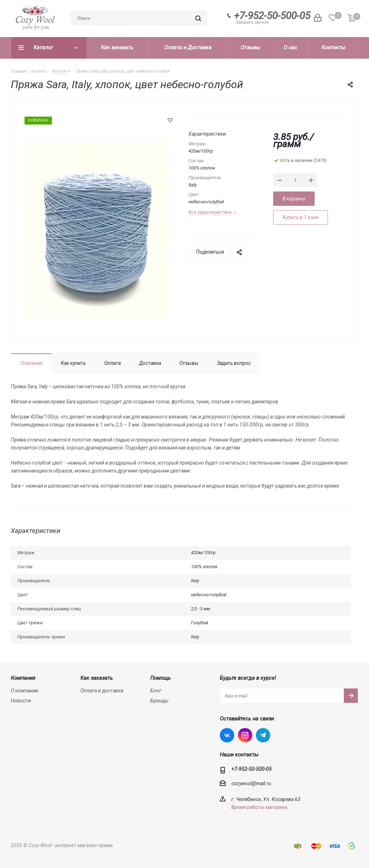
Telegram (263, 735)
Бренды (159, 701)
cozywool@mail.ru (251, 783)
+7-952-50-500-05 (272, 16)
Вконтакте (227, 735)
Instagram (245, 735)
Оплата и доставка (102, 691)
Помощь (161, 678)
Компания (23, 678)
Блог (156, 691)
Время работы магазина (259, 807)
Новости (21, 701)
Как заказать (97, 678)
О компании (25, 691)
